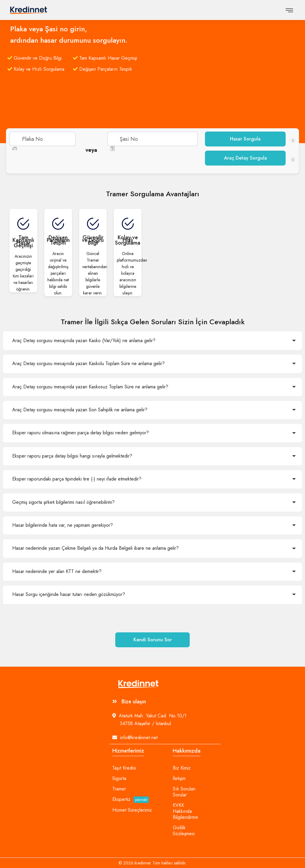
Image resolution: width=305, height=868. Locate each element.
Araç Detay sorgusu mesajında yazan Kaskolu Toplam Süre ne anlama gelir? (88, 363)
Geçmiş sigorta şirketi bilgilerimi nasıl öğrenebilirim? (63, 502)
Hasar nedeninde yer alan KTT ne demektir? (57, 571)
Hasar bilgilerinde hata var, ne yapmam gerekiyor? (63, 525)
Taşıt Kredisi (124, 768)
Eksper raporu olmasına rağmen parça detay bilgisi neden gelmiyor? (81, 433)
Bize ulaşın (129, 702)
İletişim (179, 779)
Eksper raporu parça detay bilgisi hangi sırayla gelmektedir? (72, 456)
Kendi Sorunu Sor (153, 640)
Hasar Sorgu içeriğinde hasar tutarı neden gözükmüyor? (69, 594)
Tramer (119, 789)
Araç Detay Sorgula (245, 158)
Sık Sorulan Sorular (184, 792)
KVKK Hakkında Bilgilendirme (185, 811)
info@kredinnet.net (135, 738)
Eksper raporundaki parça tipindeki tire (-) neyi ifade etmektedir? (77, 479)
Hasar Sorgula (245, 139)
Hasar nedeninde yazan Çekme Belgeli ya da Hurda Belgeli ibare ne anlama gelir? (95, 548)
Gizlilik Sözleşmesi (184, 831)
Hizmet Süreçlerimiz (132, 810)
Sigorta (119, 779)
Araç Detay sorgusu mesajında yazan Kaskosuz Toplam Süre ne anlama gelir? (90, 387)
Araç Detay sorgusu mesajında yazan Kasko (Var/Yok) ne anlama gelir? (84, 340)
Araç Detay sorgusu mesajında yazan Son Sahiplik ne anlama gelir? (80, 410)
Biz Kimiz (182, 768)
